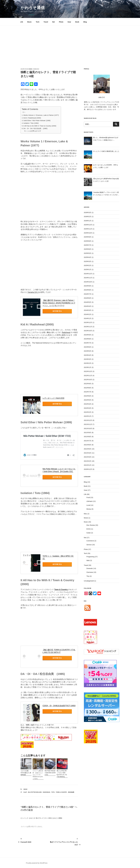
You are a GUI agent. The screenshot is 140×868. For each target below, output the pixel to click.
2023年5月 (88, 351)
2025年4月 (88, 257)
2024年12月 (88, 274)
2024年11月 (88, 278)
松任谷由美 (71, 792)
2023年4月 (88, 355)
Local (88, 505)
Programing (90, 557)
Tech (38, 22)
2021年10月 (88, 428)
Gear (69, 22)
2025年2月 (88, 265)
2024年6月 (88, 298)
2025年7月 (88, 245)
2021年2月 (88, 461)
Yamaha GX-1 (33, 292)
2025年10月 (88, 233)
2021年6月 (88, 445)
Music (29, 22)
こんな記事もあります (34, 131)
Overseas (90, 572)
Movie (86, 518)
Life (22, 22)
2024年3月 (88, 310)
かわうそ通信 (33, 8)
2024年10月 (88, 282)
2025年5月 (88, 253)
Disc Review (91, 525)
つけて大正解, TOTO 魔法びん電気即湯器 (26, 773)
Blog (85, 22)
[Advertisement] (70, 42)
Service (89, 545)
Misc (85, 514)
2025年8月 (88, 241)
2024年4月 (88, 306)
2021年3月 (88, 457)
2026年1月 (88, 221)
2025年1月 (88, 269)
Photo (61, 22)
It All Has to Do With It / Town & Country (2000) (40, 126)
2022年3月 (88, 408)
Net (54, 22)
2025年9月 (88, 237)
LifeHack (89, 501)
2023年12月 (88, 322)
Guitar (89, 533)
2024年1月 (88, 318)
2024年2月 (88, 314)
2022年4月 (88, 404)
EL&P (28, 164)
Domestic (90, 568)
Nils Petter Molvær (35, 792)
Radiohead (66, 332)
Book (77, 22)
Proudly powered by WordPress (37, 863)
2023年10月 (88, 331)
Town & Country (61, 792)
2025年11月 (88, 229)
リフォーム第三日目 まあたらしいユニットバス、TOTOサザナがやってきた (38, 775)
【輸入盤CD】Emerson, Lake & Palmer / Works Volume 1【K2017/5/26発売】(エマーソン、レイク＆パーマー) (59, 303)
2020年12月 (88, 469)
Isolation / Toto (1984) (31, 123)
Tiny (88, 576)
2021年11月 (88, 424)
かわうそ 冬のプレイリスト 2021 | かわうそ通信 (46, 818)
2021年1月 (88, 465)
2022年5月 (88, 400)
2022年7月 (88, 392)
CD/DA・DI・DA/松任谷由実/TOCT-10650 (59, 706)
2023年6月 (88, 347)
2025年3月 (88, 261)
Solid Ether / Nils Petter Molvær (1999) (37, 121)
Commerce (90, 541)
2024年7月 (88, 294)
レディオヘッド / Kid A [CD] (53, 398)
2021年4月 (88, 453)
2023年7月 (88, 343)
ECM (88, 529)
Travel (46, 22)
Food (88, 497)
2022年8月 (88, 388)
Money (89, 509)
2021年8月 (88, 437)
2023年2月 (88, 363)
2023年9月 (88, 335)
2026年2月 (88, 217)
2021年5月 (88, 449)
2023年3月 (88, 359)
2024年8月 (88, 290)
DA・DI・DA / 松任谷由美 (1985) (35, 128)
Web (88, 560)
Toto (53, 792)
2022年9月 (88, 384)
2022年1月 (88, 416)
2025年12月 (88, 225)
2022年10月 (88, 380)
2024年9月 (88, 286)
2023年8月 (88, 339)
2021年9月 (88, 433)
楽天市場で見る (52, 311)
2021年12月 (88, 420)
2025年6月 (88, 249)
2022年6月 (88, 396)
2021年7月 (88, 441)
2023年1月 (88, 367)
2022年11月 (88, 376)
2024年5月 (88, 302)
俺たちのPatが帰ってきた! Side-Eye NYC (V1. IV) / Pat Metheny (62, 774)
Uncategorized (89, 581)
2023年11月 (88, 327)
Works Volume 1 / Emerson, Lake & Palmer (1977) (41, 115)
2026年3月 (88, 213)
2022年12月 (88, 371)
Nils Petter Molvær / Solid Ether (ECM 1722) (50, 773)
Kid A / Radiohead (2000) (32, 118)
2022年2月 (88, 412)
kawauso (36, 69)
